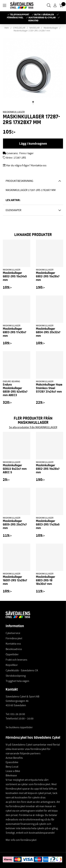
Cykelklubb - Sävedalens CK (22, 670)
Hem (7, 28)
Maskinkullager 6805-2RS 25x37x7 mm (15, 525)
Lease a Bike (13, 771)
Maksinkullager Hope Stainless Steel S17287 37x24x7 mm (49, 388)
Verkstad (33, 21)
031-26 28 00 (18, 714)
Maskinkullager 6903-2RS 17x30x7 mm (15, 332)
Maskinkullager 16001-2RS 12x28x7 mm (15, 580)
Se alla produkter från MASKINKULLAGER (33, 427)
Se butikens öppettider (19, 727)
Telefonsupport (20, 15)
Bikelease (11, 775)
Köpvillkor (12, 665)
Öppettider (12, 654)
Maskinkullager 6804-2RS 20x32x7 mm (48, 332)
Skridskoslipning (16, 676)
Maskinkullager (51, 28)
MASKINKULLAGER (14, 112)
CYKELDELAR (19, 28)
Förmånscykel (15, 18)
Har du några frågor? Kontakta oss (26, 165)
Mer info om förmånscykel (21, 840)
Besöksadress (14, 649)
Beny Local (12, 767)
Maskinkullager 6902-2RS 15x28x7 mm (48, 276)
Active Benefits (14, 758)
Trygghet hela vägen (17, 681)
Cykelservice (13, 633)
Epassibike (12, 762)
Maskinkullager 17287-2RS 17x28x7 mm (32, 31)
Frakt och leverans (16, 660)
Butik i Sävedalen (44, 15)
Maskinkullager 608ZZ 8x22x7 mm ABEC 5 (15, 469)
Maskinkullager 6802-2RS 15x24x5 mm (15, 276)
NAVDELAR (34, 28)
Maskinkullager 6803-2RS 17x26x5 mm (48, 525)
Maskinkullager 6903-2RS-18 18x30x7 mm (45, 580)
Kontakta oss (13, 644)
